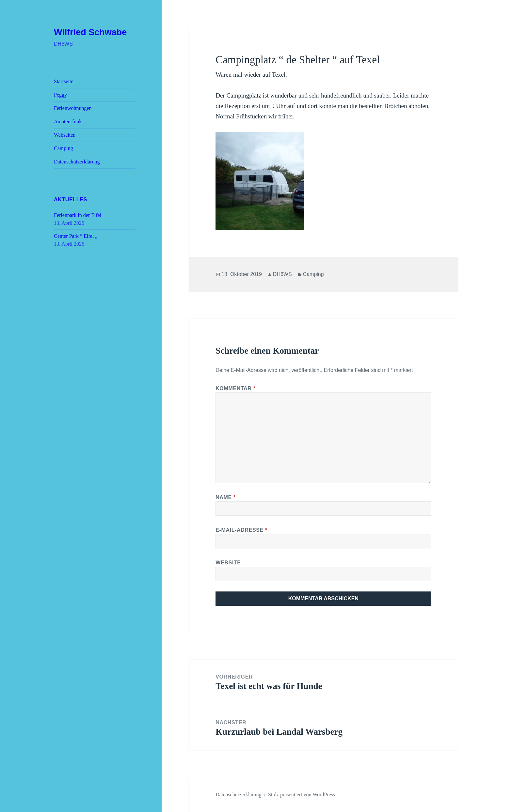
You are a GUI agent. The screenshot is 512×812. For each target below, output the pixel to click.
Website (228, 563)
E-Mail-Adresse (241, 530)
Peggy (60, 95)
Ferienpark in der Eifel (78, 215)
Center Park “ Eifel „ (76, 236)
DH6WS (282, 274)
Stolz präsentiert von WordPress (302, 795)
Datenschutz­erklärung (77, 162)
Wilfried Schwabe (90, 32)
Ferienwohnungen (73, 108)
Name (226, 497)
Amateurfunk (68, 122)
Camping (64, 148)
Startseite (64, 81)
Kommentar (235, 388)
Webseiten (65, 135)
